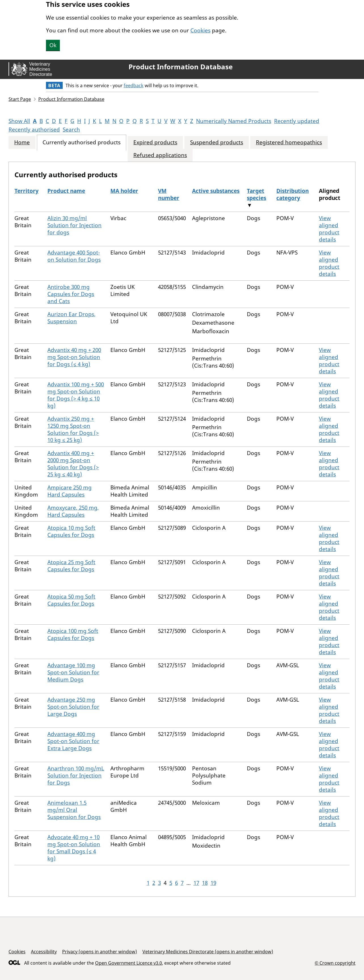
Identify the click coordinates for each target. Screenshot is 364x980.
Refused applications (160, 155)
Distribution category (293, 194)
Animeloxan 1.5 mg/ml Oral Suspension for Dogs (74, 810)
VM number (169, 194)
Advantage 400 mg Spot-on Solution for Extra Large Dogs (73, 741)
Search (71, 130)
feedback (134, 86)
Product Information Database (181, 67)
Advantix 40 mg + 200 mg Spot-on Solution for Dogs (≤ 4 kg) (74, 357)
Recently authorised (34, 130)
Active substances (216, 191)
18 (205, 883)
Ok (53, 45)
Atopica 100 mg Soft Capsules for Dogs (73, 634)
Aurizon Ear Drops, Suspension (71, 318)
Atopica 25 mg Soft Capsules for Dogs (71, 566)
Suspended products (217, 142)
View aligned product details (329, 229)
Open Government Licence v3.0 (129, 963)
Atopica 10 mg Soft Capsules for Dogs (71, 531)
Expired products (155, 142)
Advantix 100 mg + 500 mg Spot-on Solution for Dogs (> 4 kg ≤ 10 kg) (76, 395)
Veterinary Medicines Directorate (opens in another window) (208, 952)
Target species (256, 194)
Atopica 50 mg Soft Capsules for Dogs (71, 600)
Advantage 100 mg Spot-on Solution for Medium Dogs (73, 672)
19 (213, 883)
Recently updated (297, 121)
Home (22, 142)
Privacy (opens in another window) (100, 952)
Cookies (200, 30)
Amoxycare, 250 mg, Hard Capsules (73, 511)
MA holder (124, 191)
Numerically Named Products (234, 121)
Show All (19, 121)
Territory (27, 191)
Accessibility (44, 952)
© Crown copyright (335, 963)
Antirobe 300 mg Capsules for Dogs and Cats (71, 294)
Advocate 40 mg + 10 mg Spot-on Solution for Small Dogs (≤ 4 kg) (74, 848)
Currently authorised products (82, 142)
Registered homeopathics (289, 142)
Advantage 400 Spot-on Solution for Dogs (74, 256)
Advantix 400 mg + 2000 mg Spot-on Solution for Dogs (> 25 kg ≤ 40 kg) (73, 464)
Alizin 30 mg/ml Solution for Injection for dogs (74, 225)
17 (196, 883)
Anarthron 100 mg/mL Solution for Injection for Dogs (76, 775)
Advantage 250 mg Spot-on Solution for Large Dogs (73, 707)
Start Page (20, 99)
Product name (66, 191)
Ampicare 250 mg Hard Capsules (70, 491)
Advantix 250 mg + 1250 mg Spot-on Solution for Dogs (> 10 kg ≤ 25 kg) (73, 429)
